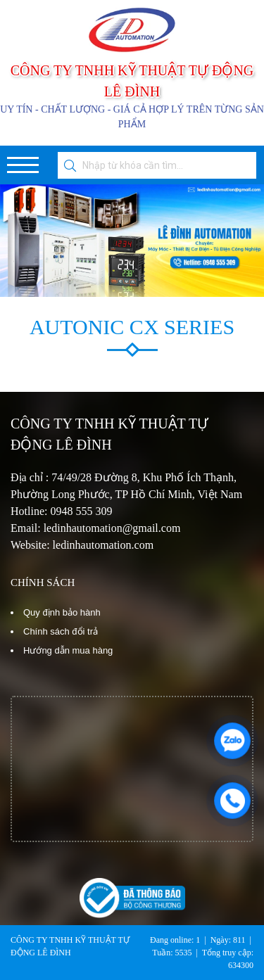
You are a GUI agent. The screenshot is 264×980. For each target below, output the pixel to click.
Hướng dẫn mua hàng (68, 650)
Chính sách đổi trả (61, 631)
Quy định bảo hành (62, 612)
